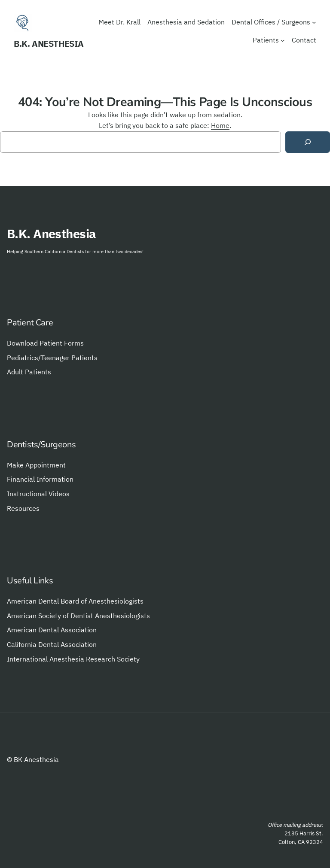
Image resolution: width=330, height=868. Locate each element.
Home (220, 125)
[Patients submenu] (283, 40)
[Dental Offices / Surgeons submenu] (314, 22)
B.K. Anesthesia (49, 44)
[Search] (308, 142)
